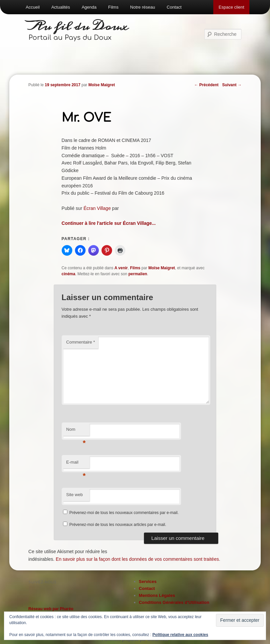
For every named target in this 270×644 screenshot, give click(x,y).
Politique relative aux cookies (180, 635)
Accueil (33, 7)
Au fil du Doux (79, 27)
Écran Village (97, 208)
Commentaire (81, 342)
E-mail (76, 464)
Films (113, 7)
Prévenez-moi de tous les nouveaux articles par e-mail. (118, 525)
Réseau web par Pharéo (51, 609)
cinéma (68, 274)
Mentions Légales (157, 595)
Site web (75, 495)
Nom (76, 431)
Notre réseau (142, 7)
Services (148, 581)
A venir (121, 268)
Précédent (206, 85)
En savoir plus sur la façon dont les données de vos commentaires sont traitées (137, 559)
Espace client (231, 7)
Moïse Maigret (101, 85)
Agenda (89, 7)
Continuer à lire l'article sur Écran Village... (109, 223)
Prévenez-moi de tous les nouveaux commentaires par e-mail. (124, 513)
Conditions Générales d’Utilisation (174, 602)
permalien (138, 274)
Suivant (232, 85)
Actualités (61, 7)
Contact (174, 7)
